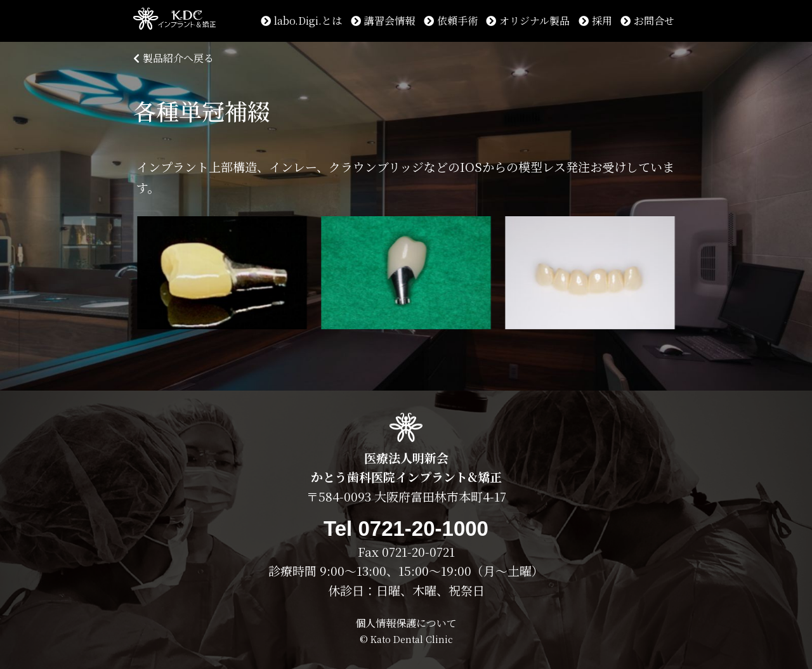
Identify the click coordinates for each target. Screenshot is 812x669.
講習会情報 (383, 21)
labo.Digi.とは (301, 21)
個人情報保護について (406, 623)
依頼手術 (451, 21)
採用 (595, 21)
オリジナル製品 (528, 21)
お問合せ (647, 21)
